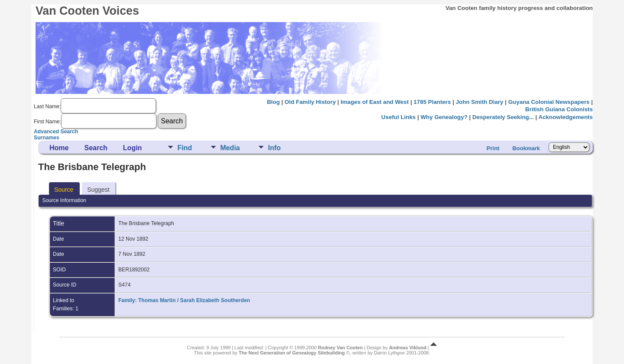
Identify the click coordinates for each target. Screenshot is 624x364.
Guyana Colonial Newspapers (549, 102)
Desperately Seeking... (503, 117)
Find (185, 148)
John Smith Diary (480, 102)
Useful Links (398, 117)
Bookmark (526, 148)
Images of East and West (375, 102)
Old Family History (310, 102)
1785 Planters (432, 102)
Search (96, 148)
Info (274, 148)
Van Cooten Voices (87, 11)
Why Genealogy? (444, 117)
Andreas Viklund (408, 348)
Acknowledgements (566, 117)
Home (59, 148)
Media (230, 148)
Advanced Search (56, 132)
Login (133, 148)
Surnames (47, 138)
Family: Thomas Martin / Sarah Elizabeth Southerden (184, 300)
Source (64, 190)
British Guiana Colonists (559, 109)
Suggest (98, 190)
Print (493, 148)
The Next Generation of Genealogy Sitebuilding (292, 353)
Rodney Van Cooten (340, 348)
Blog (273, 102)
